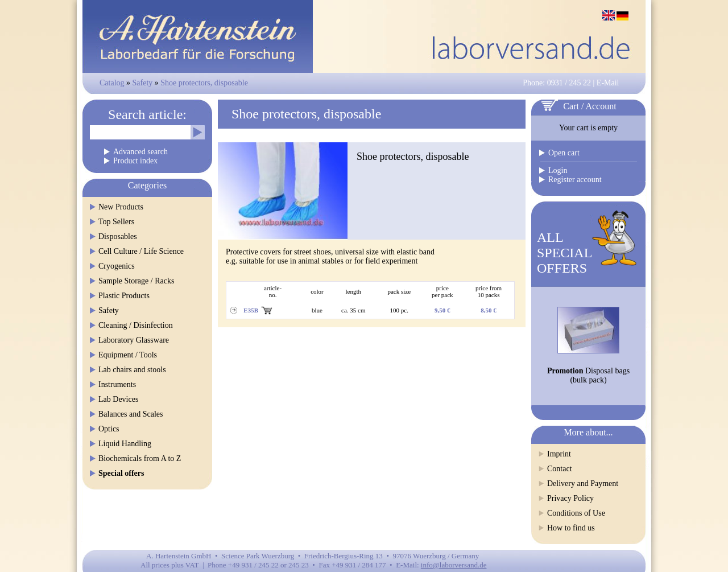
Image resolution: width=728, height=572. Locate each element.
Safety (143, 83)
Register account (575, 180)
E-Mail (608, 83)
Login (558, 170)
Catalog (112, 83)
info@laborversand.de (454, 565)
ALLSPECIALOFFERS (564, 253)
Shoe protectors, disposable (204, 83)
